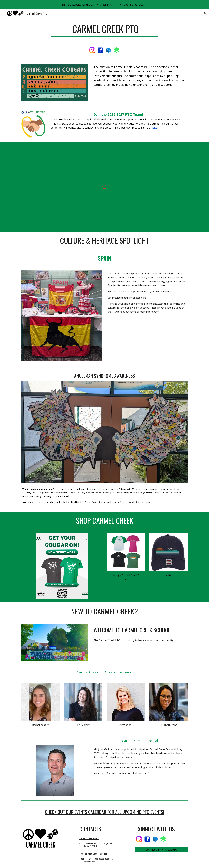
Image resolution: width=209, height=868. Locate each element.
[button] (206, 13)
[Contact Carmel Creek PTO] (161, 850)
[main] (105, 30)
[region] (104, 5)
